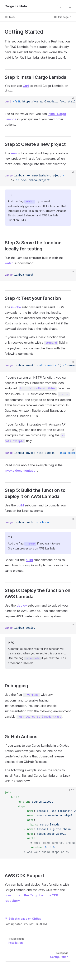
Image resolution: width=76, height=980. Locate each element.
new (14, 153)
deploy (22, 605)
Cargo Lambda (16, 6)
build (20, 505)
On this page (63, 17)
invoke (16, 307)
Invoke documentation (21, 470)
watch (9, 263)
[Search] (59, 6)
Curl (26, 86)
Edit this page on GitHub (23, 919)
